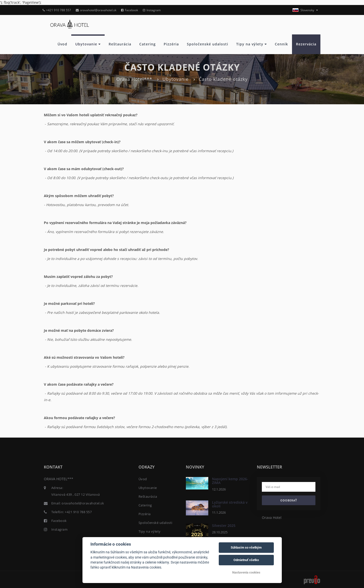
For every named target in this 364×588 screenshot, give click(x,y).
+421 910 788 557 (57, 10)
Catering (147, 44)
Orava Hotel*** (134, 79)
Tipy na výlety (252, 44)
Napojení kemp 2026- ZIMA (230, 481)
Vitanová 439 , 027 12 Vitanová (76, 494)
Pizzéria (171, 44)
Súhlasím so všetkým (246, 547)
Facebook (130, 10)
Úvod (62, 44)
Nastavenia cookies (246, 572)
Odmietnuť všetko (246, 560)
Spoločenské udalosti (208, 44)
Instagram (152, 10)
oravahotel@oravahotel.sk (96, 10)
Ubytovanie (88, 44)
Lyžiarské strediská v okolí (230, 504)
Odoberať (289, 500)
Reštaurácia (120, 44)
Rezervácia (306, 44)
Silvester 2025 (224, 526)
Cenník (281, 44)
